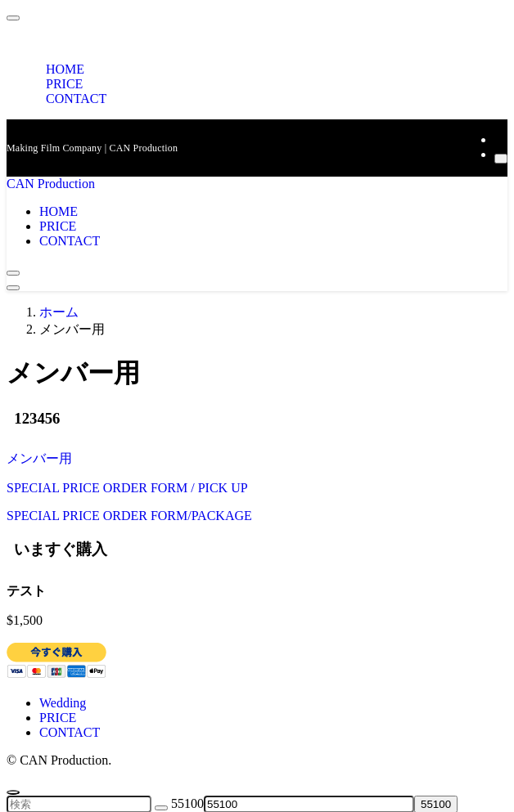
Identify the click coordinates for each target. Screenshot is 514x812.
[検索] (501, 159)
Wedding (63, 703)
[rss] (499, 139)
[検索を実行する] (161, 808)
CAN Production (51, 184)
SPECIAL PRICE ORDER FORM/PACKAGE (129, 516)
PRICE (58, 718)
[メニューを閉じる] (13, 18)
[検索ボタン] (13, 273)
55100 (187, 803)
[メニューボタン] (13, 288)
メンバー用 (39, 458)
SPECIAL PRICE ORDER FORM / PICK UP (127, 488)
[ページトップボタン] (13, 792)
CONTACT (76, 99)
